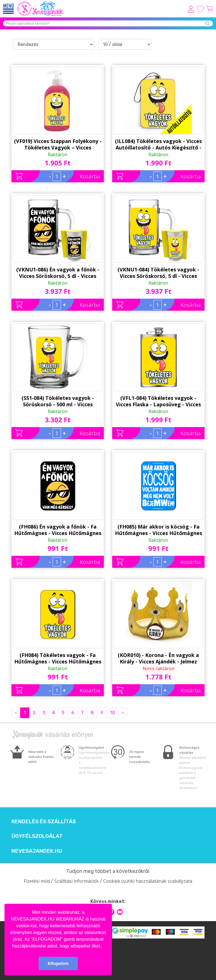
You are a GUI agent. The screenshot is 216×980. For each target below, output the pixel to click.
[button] (103, 946)
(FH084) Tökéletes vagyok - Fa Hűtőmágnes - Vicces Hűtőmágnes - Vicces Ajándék (58, 658)
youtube (120, 912)
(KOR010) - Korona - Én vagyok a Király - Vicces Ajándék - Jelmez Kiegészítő (158, 658)
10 (113, 713)
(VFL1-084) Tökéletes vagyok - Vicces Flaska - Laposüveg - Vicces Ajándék (158, 401)
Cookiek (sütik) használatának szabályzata (148, 881)
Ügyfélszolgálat (37, 836)
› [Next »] (123, 713)
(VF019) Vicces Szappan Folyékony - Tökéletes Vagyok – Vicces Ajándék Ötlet (58, 144)
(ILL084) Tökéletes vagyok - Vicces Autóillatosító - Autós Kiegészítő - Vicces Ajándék (158, 144)
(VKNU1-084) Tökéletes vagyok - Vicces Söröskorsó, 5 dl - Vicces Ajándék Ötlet (158, 273)
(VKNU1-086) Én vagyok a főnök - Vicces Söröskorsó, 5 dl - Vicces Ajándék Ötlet (58, 273)
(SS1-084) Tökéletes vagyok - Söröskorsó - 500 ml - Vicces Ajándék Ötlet (58, 401)
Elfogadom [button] (58, 963)
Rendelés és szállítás (44, 822)
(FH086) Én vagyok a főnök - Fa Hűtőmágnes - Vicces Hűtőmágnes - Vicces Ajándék (58, 530)
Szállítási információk (77, 881)
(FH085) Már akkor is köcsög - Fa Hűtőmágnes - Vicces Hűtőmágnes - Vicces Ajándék (159, 530)
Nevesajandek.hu (37, 851)
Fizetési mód (37, 881)
